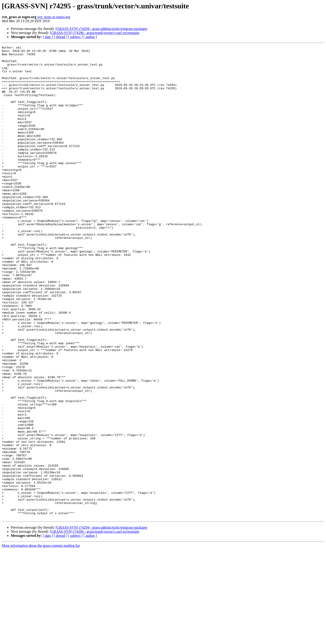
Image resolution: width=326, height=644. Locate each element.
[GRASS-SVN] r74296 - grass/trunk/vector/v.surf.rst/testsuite (95, 33)
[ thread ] (61, 37)
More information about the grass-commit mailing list (41, 640)
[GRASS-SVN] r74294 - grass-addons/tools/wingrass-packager (101, 29)
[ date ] (48, 37)
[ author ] (90, 37)
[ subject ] (75, 37)
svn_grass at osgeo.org (54, 17)
